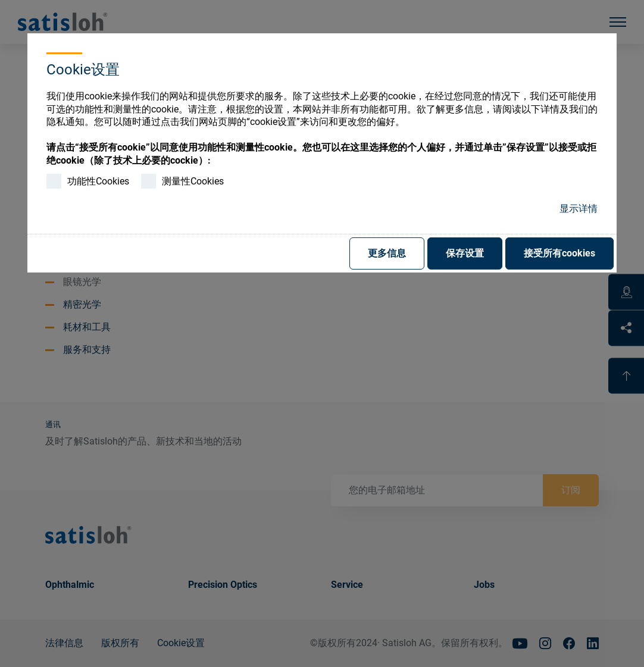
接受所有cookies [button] (559, 253)
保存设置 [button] (465, 253)
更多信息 (387, 253)
